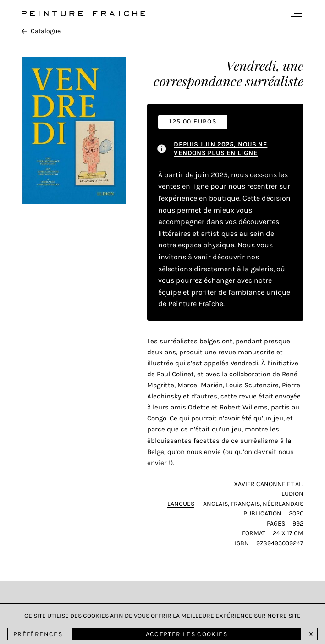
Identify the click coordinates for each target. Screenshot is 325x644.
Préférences (38, 634)
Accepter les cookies (187, 634)
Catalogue (41, 31)
